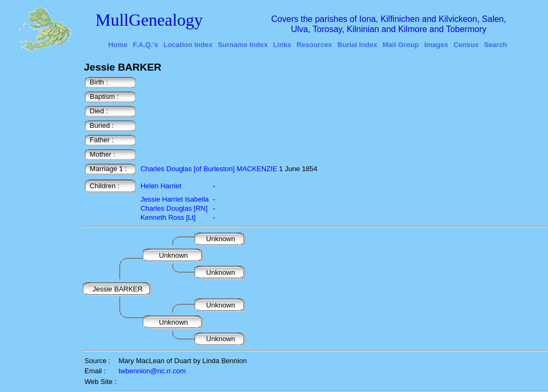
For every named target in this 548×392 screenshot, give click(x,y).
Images (436, 45)
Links (282, 45)
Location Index (188, 45)
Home (118, 45)
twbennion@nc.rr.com (152, 371)
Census (466, 45)
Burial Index (357, 45)
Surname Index (242, 45)
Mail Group (401, 45)
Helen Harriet (161, 186)
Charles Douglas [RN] (174, 208)
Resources (314, 45)
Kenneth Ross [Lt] (168, 217)
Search (495, 45)
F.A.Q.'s (146, 45)
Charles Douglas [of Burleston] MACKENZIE (209, 169)
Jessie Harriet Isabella (175, 199)
